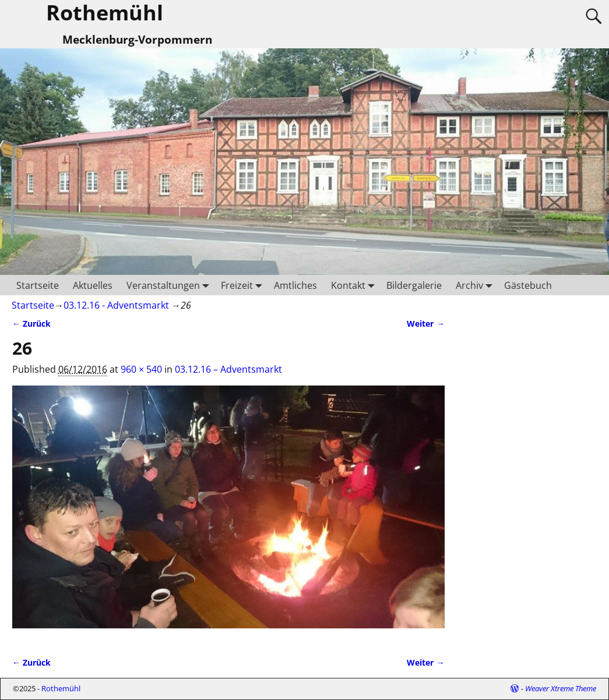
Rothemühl (61, 688)
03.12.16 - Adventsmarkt (116, 305)
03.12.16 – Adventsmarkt (228, 369)
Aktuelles (93, 285)
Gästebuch (528, 285)
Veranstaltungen (170, 285)
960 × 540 (141, 369)
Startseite (38, 285)
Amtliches (295, 285)
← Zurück (31, 324)
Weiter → (425, 324)
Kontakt (355, 285)
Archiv (476, 285)
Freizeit (244, 285)
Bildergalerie (414, 285)
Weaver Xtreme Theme (561, 688)
